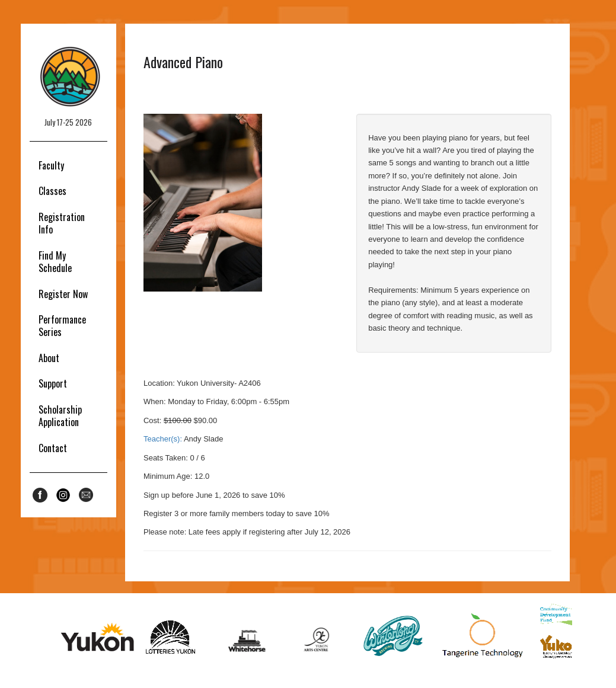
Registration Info (62, 223)
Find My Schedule (55, 262)
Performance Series (62, 326)
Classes (52, 191)
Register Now (63, 294)
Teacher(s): (163, 439)
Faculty (51, 165)
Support (53, 383)
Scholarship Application (60, 416)
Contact (53, 448)
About (49, 358)
